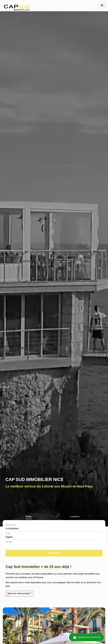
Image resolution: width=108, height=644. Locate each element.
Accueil (17, 7)
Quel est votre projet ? (19, 593)
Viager (29, 523)
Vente (29, 517)
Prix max (9, 542)
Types (8, 533)
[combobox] (54, 529)
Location (75, 517)
